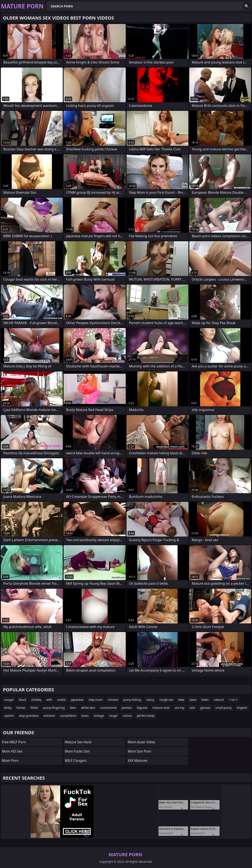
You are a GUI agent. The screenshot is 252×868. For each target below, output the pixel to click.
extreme (49, 716)
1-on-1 (233, 700)
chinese (113, 700)
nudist (62, 700)
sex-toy (179, 708)
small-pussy (223, 708)
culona (127, 716)
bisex (85, 716)
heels (205, 700)
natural (219, 700)
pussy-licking (132, 700)
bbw (181, 700)
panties (127, 708)
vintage (99, 716)
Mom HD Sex (12, 751)
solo (192, 708)
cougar (9, 700)
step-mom (95, 700)
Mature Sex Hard (78, 742)
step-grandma (29, 716)
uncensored (108, 708)
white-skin (88, 708)
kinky (8, 708)
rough (113, 716)
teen (73, 708)
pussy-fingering (54, 708)
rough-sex (166, 700)
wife (49, 700)
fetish (34, 708)
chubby (36, 700)
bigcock (142, 708)
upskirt (9, 716)
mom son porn (140, 751)
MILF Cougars (76, 761)
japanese (77, 700)
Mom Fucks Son (77, 751)
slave (193, 700)
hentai (21, 708)
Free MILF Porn (14, 742)
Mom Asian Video (142, 742)
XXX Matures (138, 761)
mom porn (10, 761)
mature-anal (161, 708)
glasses (205, 708)
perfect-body (146, 716)
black (23, 700)
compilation (68, 716)
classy (150, 700)
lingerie (242, 708)
